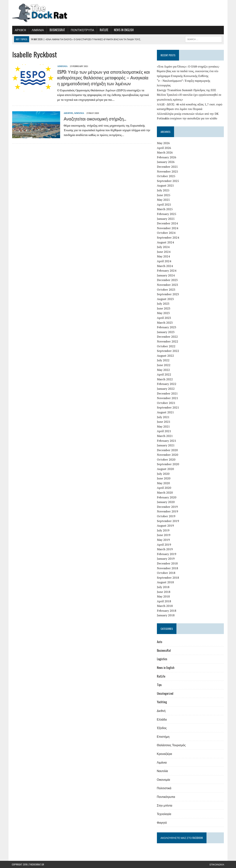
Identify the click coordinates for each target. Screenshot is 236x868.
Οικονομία (164, 779)
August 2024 (165, 242)
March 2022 (165, 379)
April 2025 (164, 204)
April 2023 (164, 318)
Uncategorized (165, 693)
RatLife (104, 30)
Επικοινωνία (217, 864)
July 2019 (163, 530)
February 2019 (167, 554)
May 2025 (163, 200)
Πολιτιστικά (164, 788)
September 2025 (168, 181)
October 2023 (166, 290)
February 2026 (167, 157)
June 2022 (164, 365)
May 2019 (163, 540)
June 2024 (164, 252)
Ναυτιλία (162, 771)
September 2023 (168, 294)
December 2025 (167, 167)
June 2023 (164, 308)
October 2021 (166, 403)
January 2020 (166, 502)
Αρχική (20, 30)
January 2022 (166, 389)
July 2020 (163, 474)
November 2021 (168, 398)
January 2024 (166, 275)
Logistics (162, 659)
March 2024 (165, 266)
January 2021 (166, 445)
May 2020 (163, 483)
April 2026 (164, 148)
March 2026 (165, 152)
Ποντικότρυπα (82, 30)
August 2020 (165, 469)
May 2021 (163, 426)
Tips (159, 685)
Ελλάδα (162, 719)
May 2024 (163, 256)
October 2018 (166, 573)
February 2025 (167, 214)
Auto (159, 642)
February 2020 (167, 497)
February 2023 (167, 327)
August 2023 (165, 299)
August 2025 (165, 185)
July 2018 (163, 587)
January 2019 (166, 559)
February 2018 (167, 611)
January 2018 (166, 615)
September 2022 (168, 351)
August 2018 (165, 582)
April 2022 (164, 374)
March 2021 (165, 436)
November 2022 (168, 341)
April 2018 (164, 601)
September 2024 (168, 237)
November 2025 (168, 171)
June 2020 (164, 478)
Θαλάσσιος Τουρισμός (171, 745)
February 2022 (167, 384)
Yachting (162, 702)
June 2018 (164, 592)
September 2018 (168, 578)
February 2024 (167, 271)
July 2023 (163, 304)
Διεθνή (68, 113)
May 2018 (163, 596)
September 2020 (168, 464)
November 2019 (168, 511)
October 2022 (166, 346)
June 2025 (164, 195)
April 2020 (164, 488)
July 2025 (163, 190)
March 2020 (165, 492)
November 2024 (168, 228)
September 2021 (168, 407)
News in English (124, 30)
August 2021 (165, 412)
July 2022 (163, 360)
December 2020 (167, 450)
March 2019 (165, 549)
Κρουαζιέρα (164, 754)
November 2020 (168, 455)
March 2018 (165, 606)
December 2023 (167, 280)
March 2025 (165, 209)
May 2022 (163, 370)
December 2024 (167, 223)
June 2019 (164, 535)
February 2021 (167, 441)
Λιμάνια (38, 30)
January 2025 (166, 219)
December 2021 (167, 393)
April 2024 (164, 261)
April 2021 (164, 431)
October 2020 (166, 459)
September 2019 (168, 521)
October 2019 (166, 516)
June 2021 (164, 422)
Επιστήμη (163, 736)
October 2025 (166, 176)
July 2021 (163, 417)
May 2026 (163, 143)
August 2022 (165, 356)
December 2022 (167, 337)
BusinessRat (57, 30)
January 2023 (166, 332)
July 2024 (163, 247)
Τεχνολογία (164, 814)
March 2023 (165, 323)
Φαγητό (162, 822)
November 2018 (168, 568)
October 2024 (166, 233)
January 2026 (166, 162)
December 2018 (167, 563)
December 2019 (167, 507)
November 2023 (168, 285)
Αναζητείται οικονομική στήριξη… (95, 118)
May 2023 (163, 313)
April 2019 (164, 545)
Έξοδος (162, 728)
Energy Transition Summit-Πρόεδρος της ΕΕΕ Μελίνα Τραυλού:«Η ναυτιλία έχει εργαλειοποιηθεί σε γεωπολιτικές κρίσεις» (189, 95)
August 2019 (165, 526)
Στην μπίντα (165, 805)
